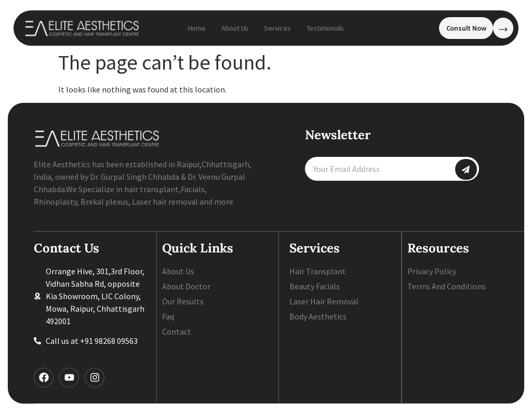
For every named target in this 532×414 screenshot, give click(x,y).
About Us (235, 28)
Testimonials (325, 28)
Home (197, 28)
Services (277, 28)
